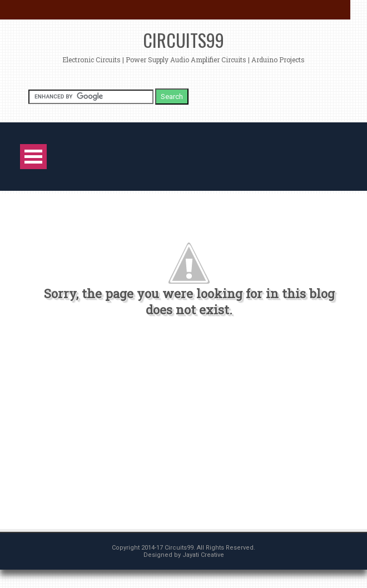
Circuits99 (183, 40)
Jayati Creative (203, 555)
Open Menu (33, 157)
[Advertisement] (183, 428)
